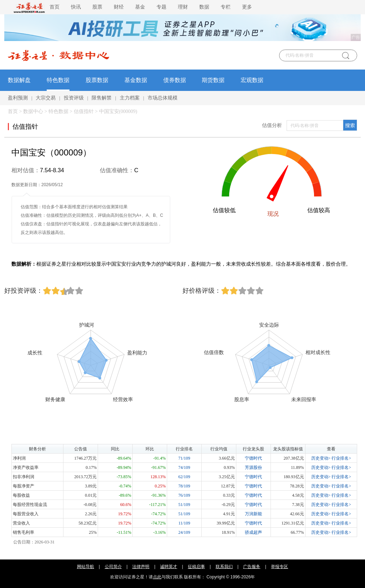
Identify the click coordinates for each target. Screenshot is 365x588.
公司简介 (113, 567)
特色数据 (58, 80)
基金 (140, 7)
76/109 (184, 495)
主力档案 (130, 98)
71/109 (184, 458)
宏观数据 (252, 80)
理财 (183, 7)
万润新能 (253, 514)
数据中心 (33, 111)
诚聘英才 (169, 567)
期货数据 (213, 80)
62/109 (184, 477)
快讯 (76, 7)
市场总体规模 (163, 98)
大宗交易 (46, 98)
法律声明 (141, 567)
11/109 (184, 523)
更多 (247, 7)
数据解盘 (19, 80)
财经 (119, 7)
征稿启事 (196, 567)
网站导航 (86, 567)
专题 (161, 7)
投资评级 (74, 98)
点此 (157, 577)
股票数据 (97, 80)
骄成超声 (253, 532)
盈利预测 (18, 98)
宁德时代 (253, 458)
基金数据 (136, 80)
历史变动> (321, 458)
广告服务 (252, 567)
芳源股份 (253, 467)
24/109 (184, 532)
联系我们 (224, 567)
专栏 (226, 7)
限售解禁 (102, 98)
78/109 (184, 486)
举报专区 (279, 567)
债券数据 (175, 80)
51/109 (184, 505)
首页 (55, 7)
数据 (204, 7)
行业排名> (341, 458)
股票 (97, 7)
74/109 (184, 467)
